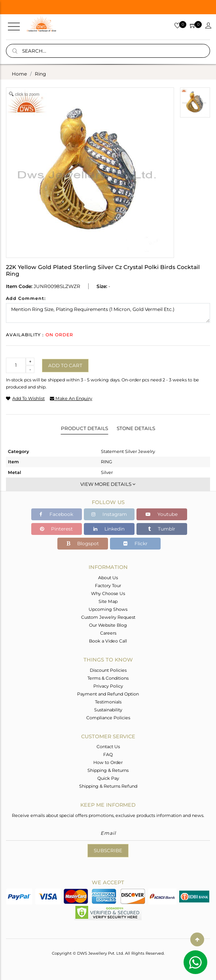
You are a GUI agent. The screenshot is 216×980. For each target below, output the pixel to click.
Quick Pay (108, 778)
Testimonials (108, 702)
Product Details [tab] (84, 428)
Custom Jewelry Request (108, 617)
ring (40, 74)
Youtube (162, 514)
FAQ (108, 754)
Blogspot (83, 543)
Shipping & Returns (108, 770)
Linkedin (109, 529)
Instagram (109, 514)
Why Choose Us (108, 593)
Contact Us (108, 747)
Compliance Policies (108, 718)
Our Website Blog (108, 625)
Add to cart (65, 365)
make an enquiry (71, 398)
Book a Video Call (108, 641)
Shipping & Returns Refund (108, 786)
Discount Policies (108, 670)
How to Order (108, 762)
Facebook (56, 514)
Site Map (108, 601)
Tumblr (162, 529)
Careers (108, 633)
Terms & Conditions (108, 678)
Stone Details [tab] (136, 428)
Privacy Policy (108, 686)
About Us (108, 578)
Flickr (135, 543)
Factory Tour (108, 586)
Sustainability (108, 710)
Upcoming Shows (108, 609)
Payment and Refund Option (108, 694)
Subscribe (108, 850)
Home (19, 74)
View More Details (108, 484)
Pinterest (56, 529)
